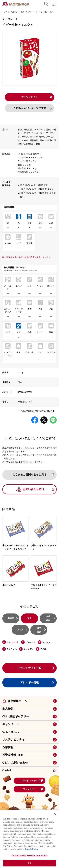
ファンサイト (33, 790)
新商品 (11, 619)
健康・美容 (39, 630)
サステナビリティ (13, 740)
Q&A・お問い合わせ (15, 763)
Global (29, 771)
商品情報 (8, 709)
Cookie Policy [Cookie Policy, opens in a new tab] (32, 849)
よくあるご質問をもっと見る (33, 475)
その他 (43, 650)
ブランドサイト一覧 (30, 668)
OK (30, 863)
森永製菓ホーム (17, 702)
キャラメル (12, 650)
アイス (20, 630)
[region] (30, 839)
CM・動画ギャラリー (16, 717)
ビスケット (30, 643)
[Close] (55, 814)
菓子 (29, 619)
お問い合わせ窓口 (39, 490)
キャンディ (28, 650)
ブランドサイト (36, 97)
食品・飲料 (48, 619)
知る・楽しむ (11, 732)
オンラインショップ (32, 781)
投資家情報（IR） (13, 755)
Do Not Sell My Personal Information (30, 855)
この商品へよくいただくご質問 (30, 108)
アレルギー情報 (30, 683)
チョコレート (13, 643)
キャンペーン (11, 725)
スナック (46, 643)
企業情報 (8, 748)
